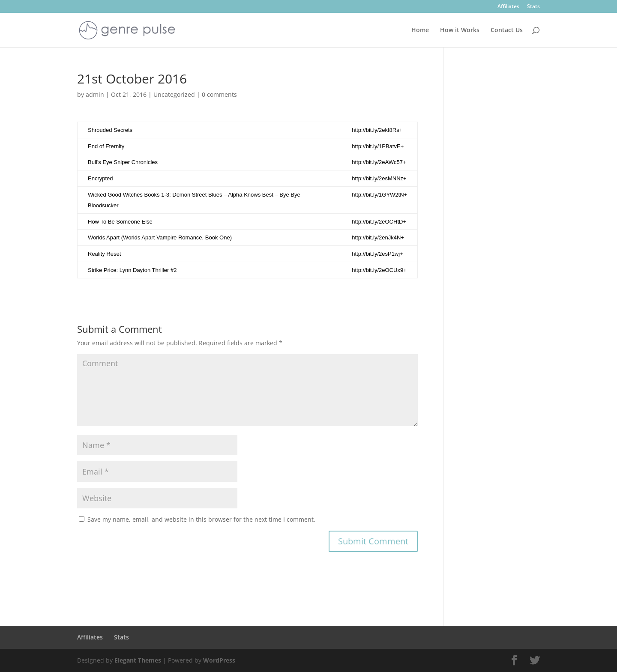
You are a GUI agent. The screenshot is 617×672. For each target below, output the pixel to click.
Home (420, 30)
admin (95, 94)
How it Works (460, 30)
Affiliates (508, 7)
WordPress (219, 660)
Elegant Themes (138, 660)
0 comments (219, 94)
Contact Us (507, 30)
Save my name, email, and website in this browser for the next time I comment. (201, 519)
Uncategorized (174, 94)
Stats (533, 7)
